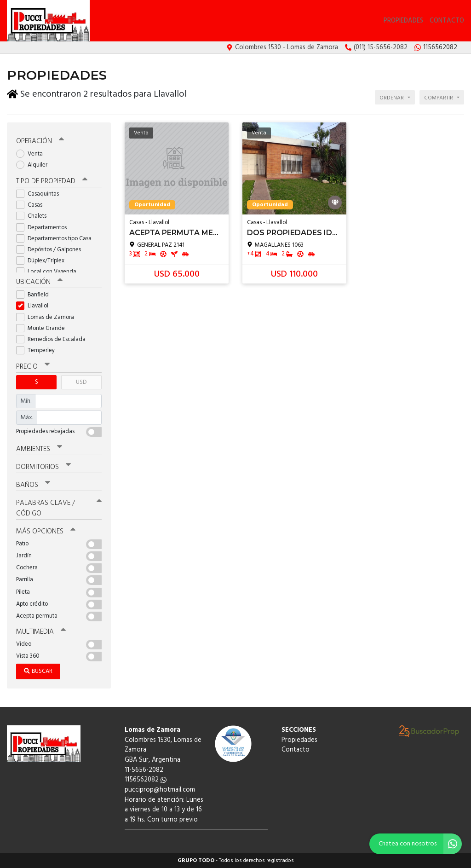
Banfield (35, 295)
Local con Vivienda (49, 272)
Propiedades (403, 21)
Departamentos (44, 228)
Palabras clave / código (59, 508)
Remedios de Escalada (54, 339)
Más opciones (46, 532)
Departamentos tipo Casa (57, 239)
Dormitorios (43, 467)
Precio (33, 367)
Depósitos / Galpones (52, 250)
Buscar (38, 671)
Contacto (447, 21)
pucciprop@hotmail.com (160, 790)
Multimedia (41, 632)
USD (81, 382)
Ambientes (39, 449)
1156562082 (146, 780)
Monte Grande (43, 328)
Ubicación (39, 282)
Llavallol (35, 306)
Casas (32, 205)
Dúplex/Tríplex (43, 261)
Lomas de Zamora (48, 317)
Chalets (34, 216)
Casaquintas (40, 194)
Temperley (38, 350)
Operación (40, 141)
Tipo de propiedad (52, 181)
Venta (32, 154)
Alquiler (35, 165)
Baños (33, 485)
